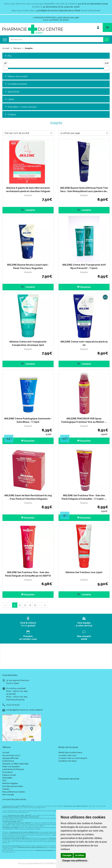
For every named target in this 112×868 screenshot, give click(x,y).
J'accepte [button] (67, 855)
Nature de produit (16, 76)
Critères (10, 114)
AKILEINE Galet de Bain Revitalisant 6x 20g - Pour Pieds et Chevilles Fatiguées (28, 497)
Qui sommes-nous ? (11, 755)
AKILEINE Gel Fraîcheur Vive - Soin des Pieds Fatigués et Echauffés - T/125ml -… (84, 497)
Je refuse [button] (80, 855)
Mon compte (8, 794)
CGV (4, 780)
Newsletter (7, 778)
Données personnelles (13, 786)
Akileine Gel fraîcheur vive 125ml (84, 572)
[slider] (5, 68)
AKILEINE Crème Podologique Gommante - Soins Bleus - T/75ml (28, 420)
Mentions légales (10, 783)
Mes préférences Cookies (14, 792)
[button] (28, 133)
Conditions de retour (68, 761)
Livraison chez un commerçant (73, 758)
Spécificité (12, 92)
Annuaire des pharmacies (14, 799)
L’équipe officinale (10, 758)
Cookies (6, 789)
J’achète (28, 210)
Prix (8, 56)
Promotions (8, 772)
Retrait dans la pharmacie (70, 752)
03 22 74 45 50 (13, 705)
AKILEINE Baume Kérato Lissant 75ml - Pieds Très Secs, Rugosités (28, 266)
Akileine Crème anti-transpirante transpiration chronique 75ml (28, 343)
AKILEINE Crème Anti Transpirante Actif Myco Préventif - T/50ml (84, 266)
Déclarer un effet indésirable (15, 764)
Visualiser (84, 287)
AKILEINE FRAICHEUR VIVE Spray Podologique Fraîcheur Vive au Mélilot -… (84, 420)
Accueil (6, 48)
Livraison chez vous (67, 755)
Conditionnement (16, 84)
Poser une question (11, 766)
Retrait (28, 622)
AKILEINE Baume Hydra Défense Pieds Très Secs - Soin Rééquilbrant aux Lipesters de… (84, 189)
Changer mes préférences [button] (75, 861)
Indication (21, 107)
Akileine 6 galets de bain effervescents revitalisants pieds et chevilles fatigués (28, 189)
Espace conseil (9, 775)
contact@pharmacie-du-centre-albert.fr (25, 710)
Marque (18, 48)
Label (9, 99)
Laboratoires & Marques (13, 769)
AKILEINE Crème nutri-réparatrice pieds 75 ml (84, 343)
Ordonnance (8, 761)
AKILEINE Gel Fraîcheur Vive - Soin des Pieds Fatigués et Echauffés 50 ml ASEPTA (28, 574)
